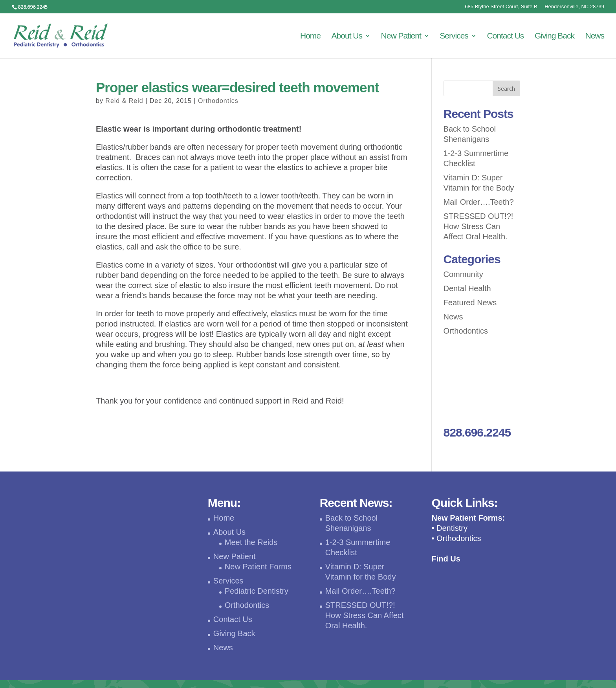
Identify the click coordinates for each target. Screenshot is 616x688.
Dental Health (467, 288)
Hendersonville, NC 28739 (574, 7)
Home (310, 37)
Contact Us (505, 37)
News (595, 37)
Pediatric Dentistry (257, 591)
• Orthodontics (456, 538)
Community (463, 274)
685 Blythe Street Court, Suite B (501, 7)
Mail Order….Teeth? (479, 202)
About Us (347, 37)
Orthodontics (218, 101)
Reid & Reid (124, 101)
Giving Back (555, 37)
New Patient (401, 37)
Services (454, 37)
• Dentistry (449, 528)
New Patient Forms (258, 567)
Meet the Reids (251, 542)
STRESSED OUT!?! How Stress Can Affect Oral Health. (478, 226)
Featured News (470, 303)
